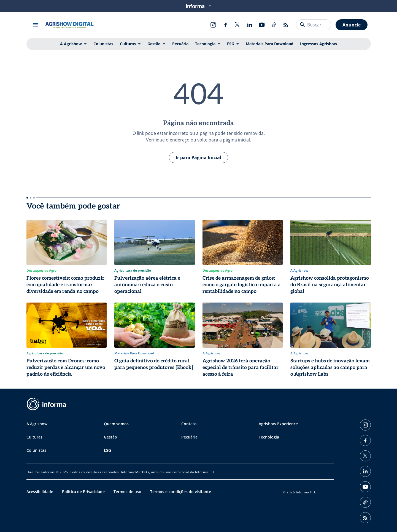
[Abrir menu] (35, 25)
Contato (189, 424)
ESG (231, 44)
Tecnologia (205, 44)
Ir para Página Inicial (199, 157)
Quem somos (116, 424)
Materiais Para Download (270, 44)
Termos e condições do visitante (181, 492)
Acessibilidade (40, 492)
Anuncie (352, 25)
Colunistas (103, 44)
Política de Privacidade (83, 492)
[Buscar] (303, 25)
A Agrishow (71, 44)
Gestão (154, 44)
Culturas (128, 44)
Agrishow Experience (278, 424)
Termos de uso (127, 492)
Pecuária (180, 44)
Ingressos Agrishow (319, 44)
